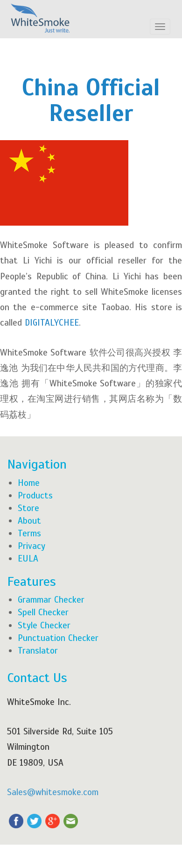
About (29, 521)
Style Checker (44, 625)
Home (29, 483)
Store (28, 508)
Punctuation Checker (58, 638)
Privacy (31, 546)
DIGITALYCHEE (52, 323)
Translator (38, 651)
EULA (28, 559)
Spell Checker (43, 612)
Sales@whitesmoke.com (53, 792)
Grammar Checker (51, 600)
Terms (29, 533)
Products (35, 495)
